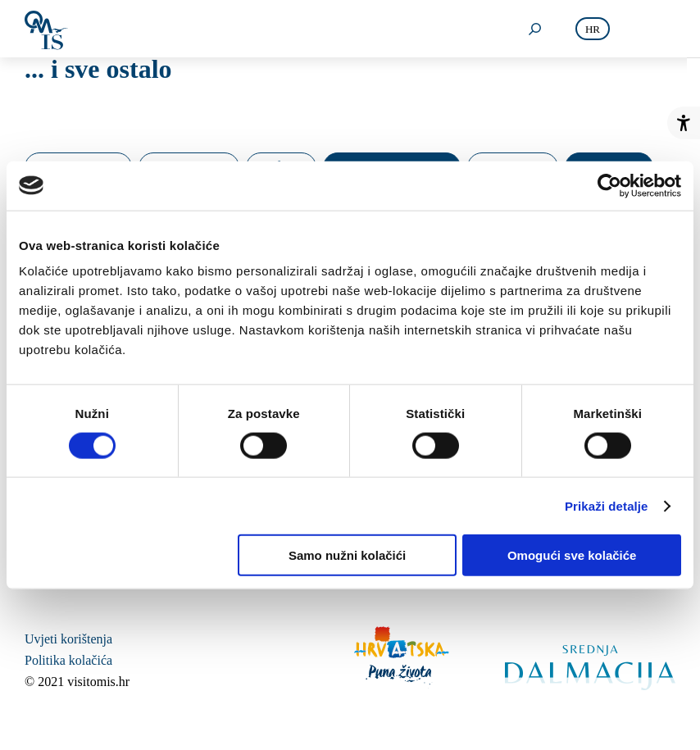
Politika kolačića (68, 660)
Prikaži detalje (607, 505)
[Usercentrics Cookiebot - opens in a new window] (609, 185)
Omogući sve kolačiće (572, 555)
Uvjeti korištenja (68, 639)
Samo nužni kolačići (347, 555)
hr (593, 29)
